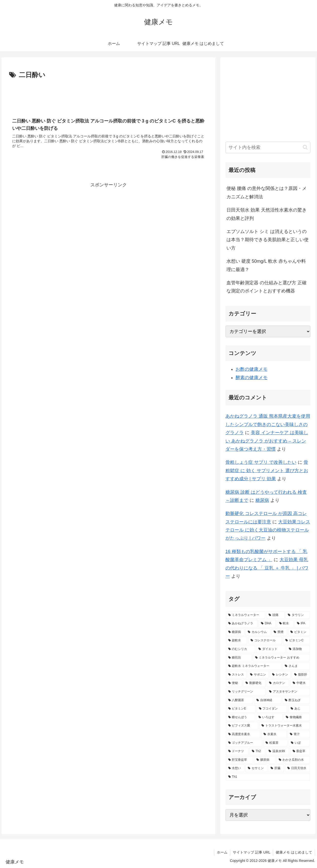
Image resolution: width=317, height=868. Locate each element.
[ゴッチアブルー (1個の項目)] (244, 743)
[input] (268, 147)
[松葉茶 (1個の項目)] (275, 743)
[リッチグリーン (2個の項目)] (246, 692)
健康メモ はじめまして (294, 852)
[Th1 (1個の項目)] (268, 777)
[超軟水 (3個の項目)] (237, 641)
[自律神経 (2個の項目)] (268, 700)
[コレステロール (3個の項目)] (265, 641)
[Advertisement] (108, 95)
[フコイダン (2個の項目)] (272, 709)
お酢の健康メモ (252, 369)
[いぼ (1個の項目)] (299, 743)
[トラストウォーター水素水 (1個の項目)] (285, 726)
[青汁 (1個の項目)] (299, 734)
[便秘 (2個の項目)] (234, 683)
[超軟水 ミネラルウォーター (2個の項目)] (254, 666)
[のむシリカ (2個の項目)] (241, 649)
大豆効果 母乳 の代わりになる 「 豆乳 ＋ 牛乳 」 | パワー (267, 568)
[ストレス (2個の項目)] (236, 675)
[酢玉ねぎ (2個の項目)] (296, 700)
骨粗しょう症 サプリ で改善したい (261, 462)
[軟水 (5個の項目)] (285, 624)
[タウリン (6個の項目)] (298, 615)
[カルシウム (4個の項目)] (258, 632)
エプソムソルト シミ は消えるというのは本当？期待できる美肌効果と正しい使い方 (268, 240)
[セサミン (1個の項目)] (256, 768)
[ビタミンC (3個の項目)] (296, 641)
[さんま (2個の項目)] (296, 666)
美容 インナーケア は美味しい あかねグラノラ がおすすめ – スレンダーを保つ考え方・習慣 (267, 441)
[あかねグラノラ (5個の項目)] (242, 624)
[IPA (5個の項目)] (302, 624)
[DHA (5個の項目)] (267, 624)
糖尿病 (262, 500)
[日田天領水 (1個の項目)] (297, 768)
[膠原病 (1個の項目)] (265, 760)
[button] (305, 147)
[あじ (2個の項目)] (299, 709)
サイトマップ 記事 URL (252, 852)
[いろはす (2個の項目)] (269, 717)
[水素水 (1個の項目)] (274, 734)
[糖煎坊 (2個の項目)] (239, 658)
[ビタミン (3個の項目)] (299, 632)
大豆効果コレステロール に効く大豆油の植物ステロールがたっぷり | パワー (268, 530)
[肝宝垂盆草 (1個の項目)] (240, 760)
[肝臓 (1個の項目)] (276, 768)
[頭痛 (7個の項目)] (275, 615)
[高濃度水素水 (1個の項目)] (243, 734)
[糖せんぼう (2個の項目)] (241, 717)
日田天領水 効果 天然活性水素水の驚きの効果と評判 (267, 214)
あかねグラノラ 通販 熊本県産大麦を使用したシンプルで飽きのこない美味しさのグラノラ (268, 424)
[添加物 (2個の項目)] (298, 649)
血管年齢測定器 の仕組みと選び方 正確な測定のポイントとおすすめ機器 (267, 287)
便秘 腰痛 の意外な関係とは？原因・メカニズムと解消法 (267, 192)
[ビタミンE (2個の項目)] (241, 709)
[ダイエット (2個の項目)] (271, 649)
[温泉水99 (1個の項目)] (278, 751)
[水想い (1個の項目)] (235, 768)
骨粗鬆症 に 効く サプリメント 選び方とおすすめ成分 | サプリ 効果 (267, 471)
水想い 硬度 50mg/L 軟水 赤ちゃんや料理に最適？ (266, 265)
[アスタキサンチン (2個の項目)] (288, 692)
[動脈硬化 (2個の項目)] (254, 683)
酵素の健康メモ (252, 378)
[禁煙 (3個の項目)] (279, 632)
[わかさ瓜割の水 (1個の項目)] (293, 760)
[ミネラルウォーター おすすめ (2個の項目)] (281, 658)
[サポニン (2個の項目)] (258, 675)
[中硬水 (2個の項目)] (300, 683)
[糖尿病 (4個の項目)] (235, 632)
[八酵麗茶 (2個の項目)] (240, 700)
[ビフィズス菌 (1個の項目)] (242, 726)
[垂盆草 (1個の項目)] (300, 751)
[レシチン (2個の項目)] (280, 675)
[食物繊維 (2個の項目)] (297, 717)
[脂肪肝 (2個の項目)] (301, 675)
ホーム (222, 852)
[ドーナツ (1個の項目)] (237, 751)
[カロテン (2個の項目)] (278, 683)
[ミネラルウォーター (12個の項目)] (246, 615)
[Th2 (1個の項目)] (257, 751)
